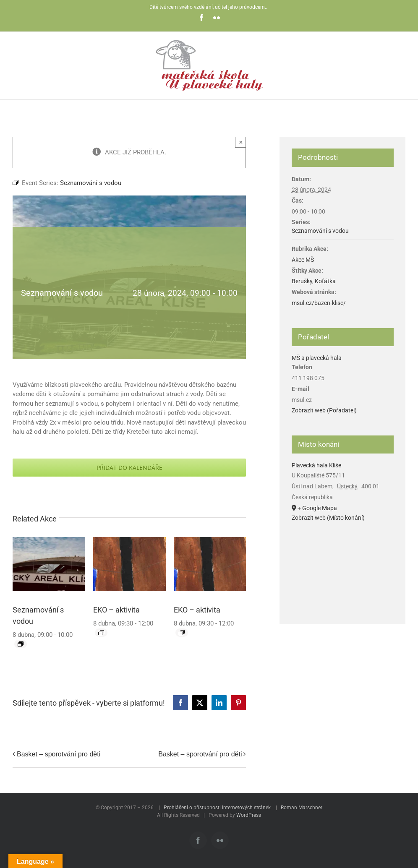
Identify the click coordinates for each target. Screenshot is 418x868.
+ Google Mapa (317, 508)
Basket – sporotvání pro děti (59, 755)
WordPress (249, 815)
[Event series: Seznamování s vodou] (21, 644)
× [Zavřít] (241, 142)
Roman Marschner (302, 808)
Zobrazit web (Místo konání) (328, 518)
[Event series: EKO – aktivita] (101, 633)
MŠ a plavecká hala (317, 358)
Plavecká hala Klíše (316, 465)
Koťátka (325, 281)
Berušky (302, 281)
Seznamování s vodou (320, 231)
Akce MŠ (303, 260)
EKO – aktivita (116, 610)
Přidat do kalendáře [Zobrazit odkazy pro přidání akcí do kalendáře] (129, 468)
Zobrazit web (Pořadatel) (324, 410)
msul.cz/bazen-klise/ (319, 303)
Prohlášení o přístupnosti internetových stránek (217, 808)
